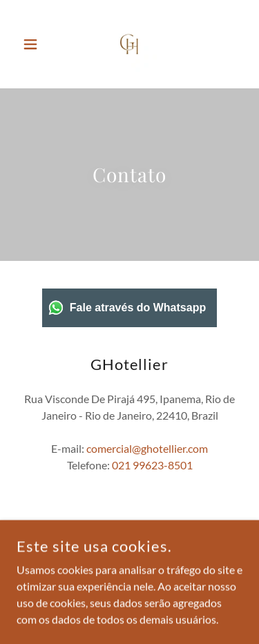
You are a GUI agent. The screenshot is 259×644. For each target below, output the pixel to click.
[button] (33, 44)
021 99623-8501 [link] (152, 465)
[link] (129, 44)
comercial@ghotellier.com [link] (147, 448)
